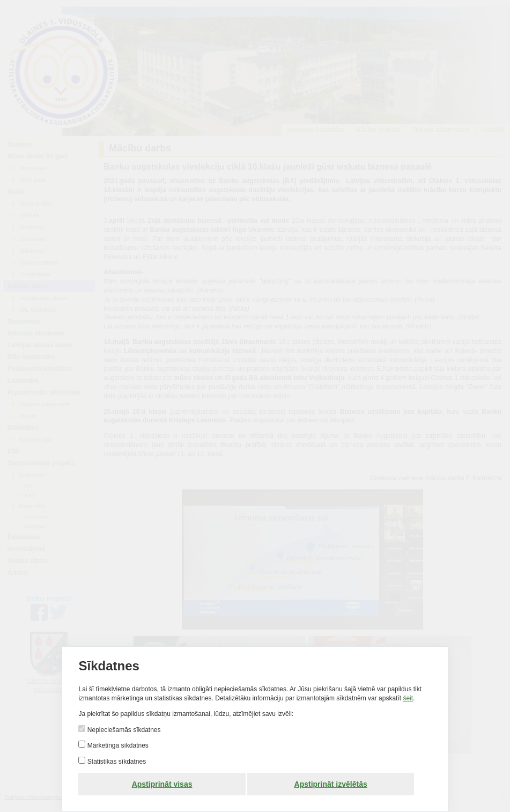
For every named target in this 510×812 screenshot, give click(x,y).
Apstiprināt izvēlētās (331, 784)
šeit (408, 698)
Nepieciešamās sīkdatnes (123, 730)
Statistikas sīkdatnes (116, 762)
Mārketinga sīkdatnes (117, 745)
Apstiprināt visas (162, 784)
